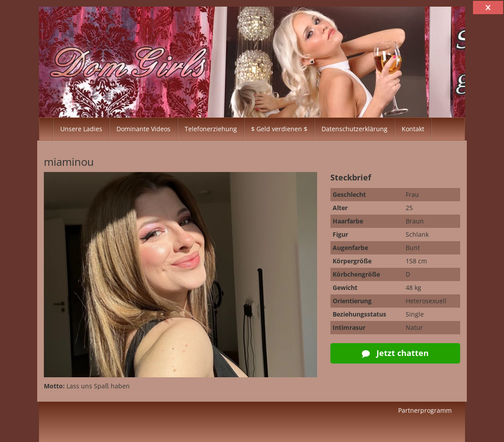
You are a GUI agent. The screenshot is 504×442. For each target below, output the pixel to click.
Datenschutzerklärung (355, 129)
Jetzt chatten (395, 353)
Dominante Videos (143, 129)
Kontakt (413, 129)
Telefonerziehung (211, 129)
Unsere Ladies (81, 129)
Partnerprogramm (425, 410)
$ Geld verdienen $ (279, 129)
